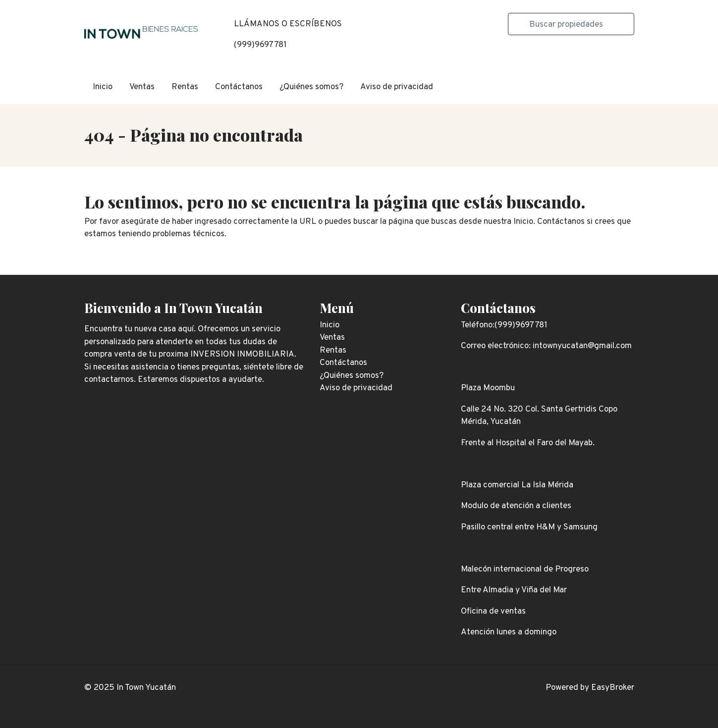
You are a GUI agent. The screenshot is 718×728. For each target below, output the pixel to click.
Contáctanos (239, 87)
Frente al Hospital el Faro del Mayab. (528, 443)
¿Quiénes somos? (311, 87)
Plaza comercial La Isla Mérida (517, 485)
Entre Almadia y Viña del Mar (514, 590)
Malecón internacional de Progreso (525, 570)
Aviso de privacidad (397, 87)
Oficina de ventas (493, 612)
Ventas (142, 87)
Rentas (185, 87)
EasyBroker (613, 688)
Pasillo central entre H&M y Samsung (529, 527)
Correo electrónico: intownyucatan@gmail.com (546, 346)
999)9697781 (262, 45)
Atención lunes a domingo (509, 632)
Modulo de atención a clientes (516, 506)
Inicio (103, 87)
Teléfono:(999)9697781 (504, 325)
